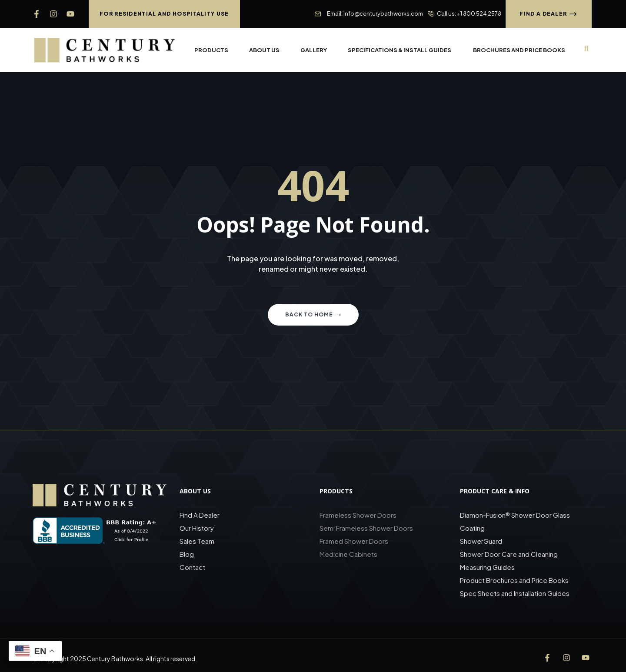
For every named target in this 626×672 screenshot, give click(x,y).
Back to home (313, 314)
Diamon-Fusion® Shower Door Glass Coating (515, 521)
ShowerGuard (481, 541)
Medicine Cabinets (348, 554)
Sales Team (197, 541)
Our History (197, 528)
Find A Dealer (200, 515)
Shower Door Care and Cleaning (509, 554)
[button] (164, 14)
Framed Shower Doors (354, 541)
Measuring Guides (487, 567)
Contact (192, 567)
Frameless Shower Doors (358, 515)
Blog (187, 554)
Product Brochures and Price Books (514, 580)
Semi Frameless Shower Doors (366, 528)
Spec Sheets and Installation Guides (515, 593)
